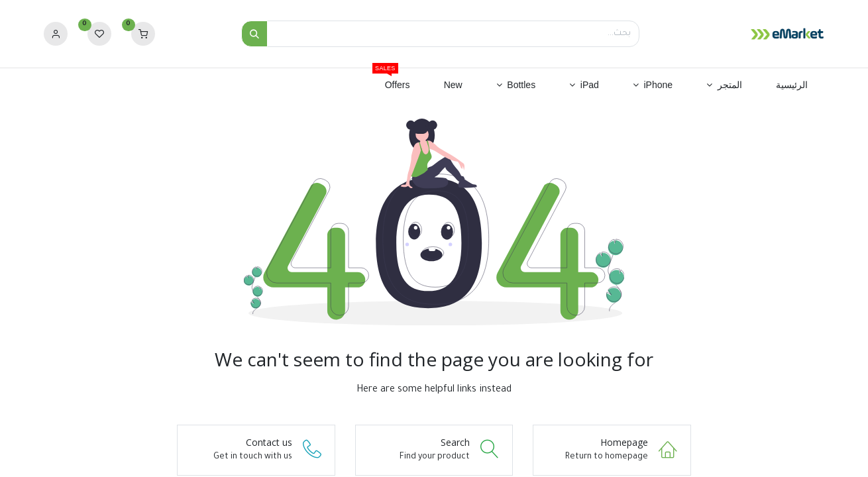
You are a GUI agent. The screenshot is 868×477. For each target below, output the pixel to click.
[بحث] (254, 34)
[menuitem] (791, 85)
